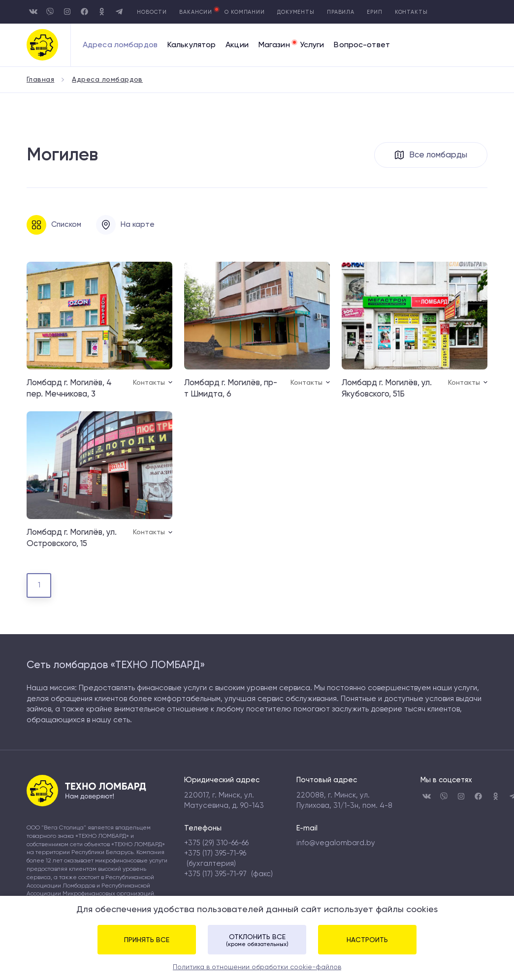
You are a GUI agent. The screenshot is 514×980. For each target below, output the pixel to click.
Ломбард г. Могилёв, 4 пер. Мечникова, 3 (69, 388)
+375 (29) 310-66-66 (216, 843)
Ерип (375, 12)
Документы (296, 12)
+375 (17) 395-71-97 (215, 874)
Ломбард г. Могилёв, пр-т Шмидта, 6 (231, 388)
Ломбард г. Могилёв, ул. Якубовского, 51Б (387, 388)
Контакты (411, 12)
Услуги (312, 45)
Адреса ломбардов (120, 45)
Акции (237, 45)
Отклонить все (257, 940)
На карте (125, 225)
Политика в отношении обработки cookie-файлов (257, 967)
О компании (245, 12)
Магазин (274, 45)
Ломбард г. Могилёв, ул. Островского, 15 (72, 538)
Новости (152, 12)
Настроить (367, 940)
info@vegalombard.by (336, 843)
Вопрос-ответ (362, 45)
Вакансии (196, 12)
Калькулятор (192, 45)
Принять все (147, 940)
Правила (341, 12)
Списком (54, 225)
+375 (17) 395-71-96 (215, 853)
